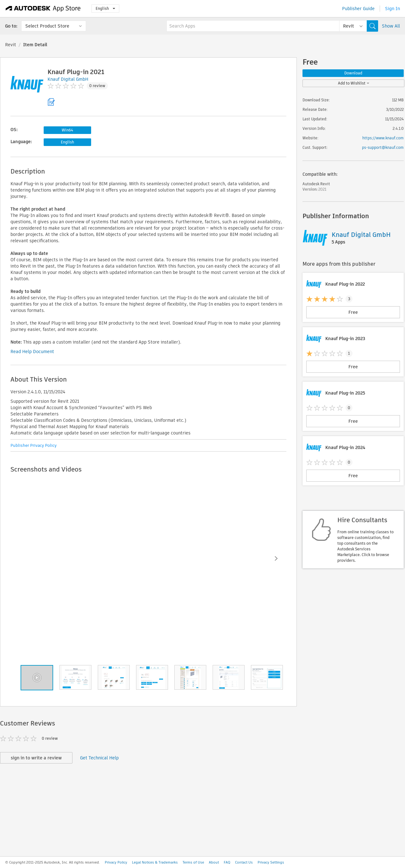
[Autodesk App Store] (43, 9)
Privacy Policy (116, 862)
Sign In (393, 9)
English (105, 8)
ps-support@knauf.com (383, 147)
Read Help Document (32, 352)
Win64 (67, 130)
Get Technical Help (99, 758)
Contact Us (244, 862)
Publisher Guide (358, 9)
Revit (11, 45)
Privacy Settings (271, 862)
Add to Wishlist (354, 83)
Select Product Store (47, 26)
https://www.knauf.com (383, 138)
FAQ (227, 862)
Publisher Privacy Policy (34, 445)
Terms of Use (193, 862)
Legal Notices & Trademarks (155, 862)
